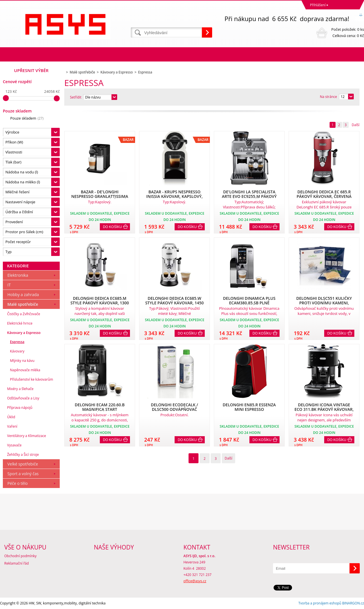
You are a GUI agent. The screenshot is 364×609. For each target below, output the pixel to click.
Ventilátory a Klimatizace (27, 436)
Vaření (12, 426)
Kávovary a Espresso (24, 333)
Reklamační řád (16, 563)
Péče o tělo (17, 483)
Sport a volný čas (23, 474)
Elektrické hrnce (20, 323)
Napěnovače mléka (25, 370)
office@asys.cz (195, 581)
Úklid (11, 417)
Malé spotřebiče (23, 304)
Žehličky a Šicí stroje (23, 455)
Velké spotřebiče (23, 464)
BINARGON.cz (353, 603)
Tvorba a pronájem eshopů (320, 603)
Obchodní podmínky (20, 556)
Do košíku (112, 227)
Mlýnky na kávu (22, 361)
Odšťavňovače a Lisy (23, 398)
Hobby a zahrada (23, 295)
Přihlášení (318, 5)
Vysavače (14, 445)
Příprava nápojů (20, 408)
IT (9, 285)
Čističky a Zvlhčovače (24, 314)
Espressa (17, 342)
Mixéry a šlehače (20, 389)
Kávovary (17, 351)
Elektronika (18, 275)
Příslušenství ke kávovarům (32, 379)
